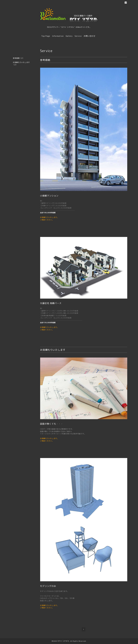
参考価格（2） (18, 58)
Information (58, 36)
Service (78, 36)
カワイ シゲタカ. (63, 641)
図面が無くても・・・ (52, 424)
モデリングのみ (48, 586)
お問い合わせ (90, 36)
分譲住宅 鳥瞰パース (51, 303)
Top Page (46, 36)
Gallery (69, 36)
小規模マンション (49, 196)
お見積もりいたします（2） (21, 64)
